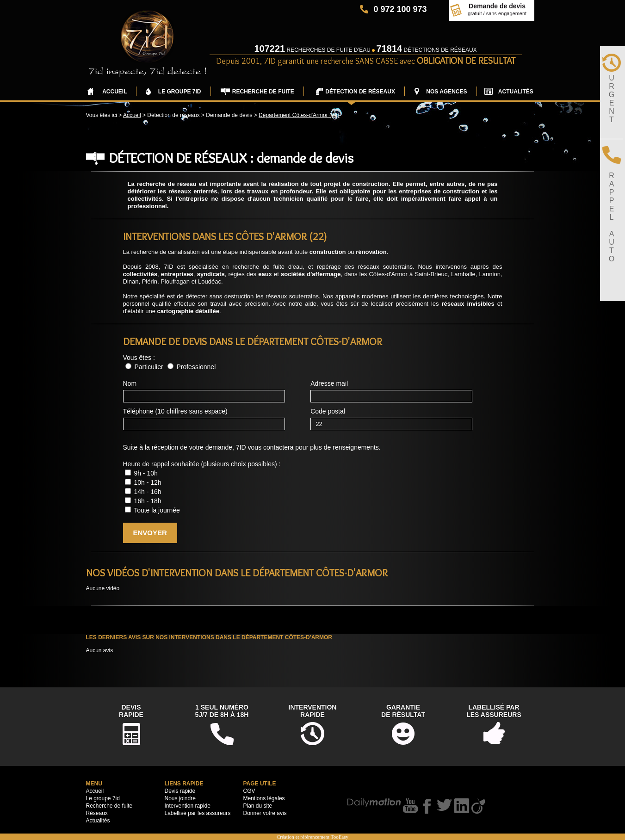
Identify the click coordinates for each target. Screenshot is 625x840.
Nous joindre (180, 798)
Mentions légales (264, 798)
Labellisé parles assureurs (494, 711)
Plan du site (258, 806)
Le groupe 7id (103, 798)
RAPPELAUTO (612, 217)
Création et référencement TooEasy (312, 837)
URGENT (612, 99)
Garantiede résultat (403, 711)
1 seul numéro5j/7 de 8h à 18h (222, 711)
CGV (249, 791)
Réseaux (97, 813)
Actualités (98, 821)
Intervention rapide (188, 806)
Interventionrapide (313, 711)
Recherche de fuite (109, 806)
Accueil (132, 115)
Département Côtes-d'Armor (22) (299, 115)
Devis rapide (180, 791)
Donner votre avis (265, 813)
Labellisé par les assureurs (198, 813)
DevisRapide (131, 711)
